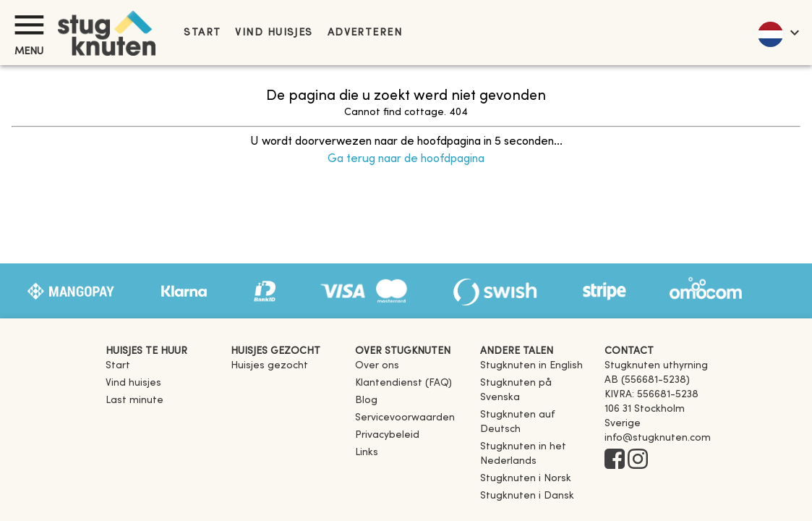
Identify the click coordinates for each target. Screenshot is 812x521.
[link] (531, 366)
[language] (778, 33)
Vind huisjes (274, 33)
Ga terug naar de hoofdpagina (406, 159)
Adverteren (365, 33)
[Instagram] (638, 460)
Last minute (134, 401)
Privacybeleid (387, 435)
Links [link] (367, 453)
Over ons (377, 366)
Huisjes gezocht (269, 366)
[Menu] (29, 25)
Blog (366, 401)
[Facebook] (615, 460)
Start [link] (202, 33)
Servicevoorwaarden (405, 418)
